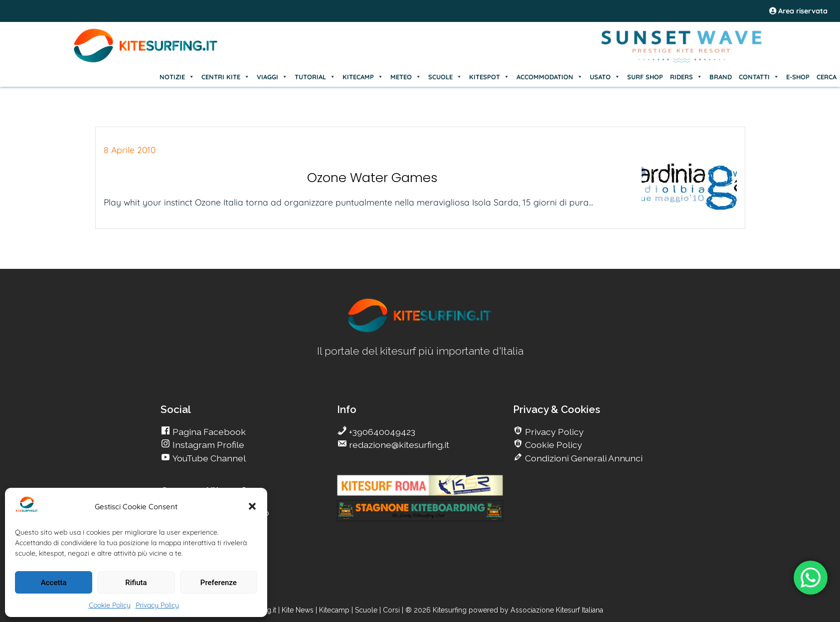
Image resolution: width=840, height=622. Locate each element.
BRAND (721, 77)
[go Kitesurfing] (420, 330)
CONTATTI (759, 77)
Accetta (54, 583)
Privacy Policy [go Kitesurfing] (553, 432)
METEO (406, 77)
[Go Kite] (146, 61)
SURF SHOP (645, 77)
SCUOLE (445, 77)
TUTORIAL (315, 77)
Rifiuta (136, 583)
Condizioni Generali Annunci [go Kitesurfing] (583, 458)
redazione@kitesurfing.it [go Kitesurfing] (398, 445)
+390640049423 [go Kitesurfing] (381, 432)
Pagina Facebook (208, 432)
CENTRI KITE (226, 77)
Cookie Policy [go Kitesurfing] (553, 445)
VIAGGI (272, 77)
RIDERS (686, 77)
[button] (252, 506)
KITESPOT (489, 77)
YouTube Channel (208, 458)
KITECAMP (363, 77)
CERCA (827, 77)
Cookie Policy (110, 605)
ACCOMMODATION (550, 77)
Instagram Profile (207, 445)
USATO (605, 77)
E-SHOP (798, 77)
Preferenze (219, 583)
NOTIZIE (177, 77)
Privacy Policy (157, 605)
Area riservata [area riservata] (798, 11)
